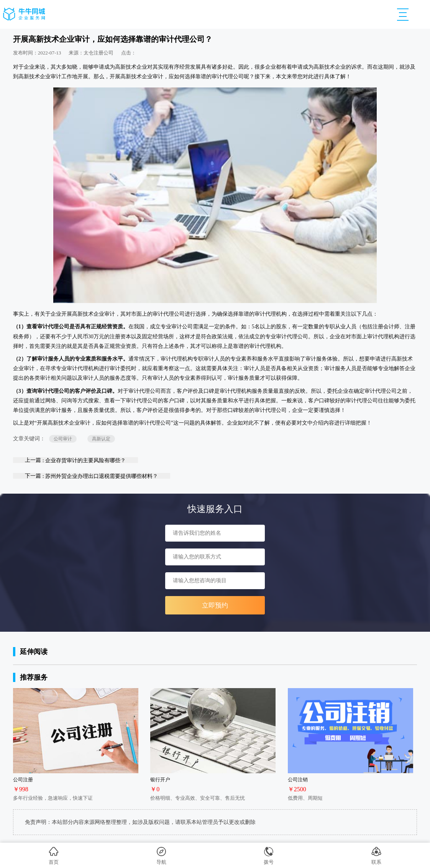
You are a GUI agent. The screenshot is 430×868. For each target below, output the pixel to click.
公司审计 (63, 439)
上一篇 (75, 460)
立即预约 (215, 605)
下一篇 (91, 476)
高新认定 (101, 439)
